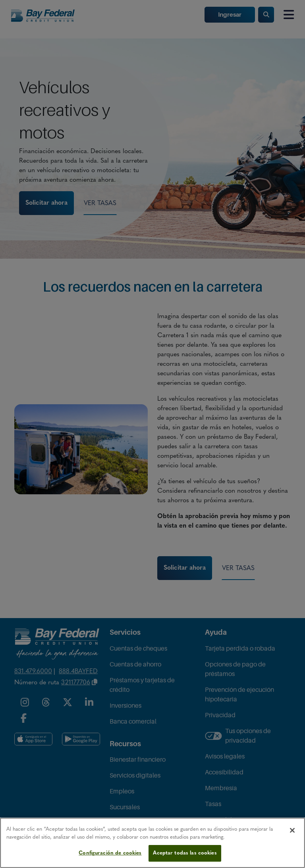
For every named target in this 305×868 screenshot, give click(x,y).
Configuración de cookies (110, 853)
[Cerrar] (292, 830)
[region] (152, 843)
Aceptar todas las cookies (185, 853)
